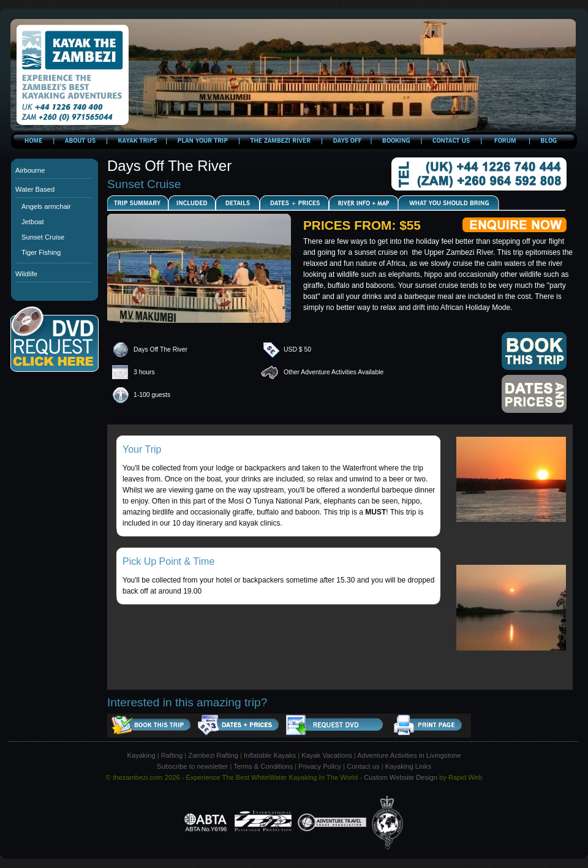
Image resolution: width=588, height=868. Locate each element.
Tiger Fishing (41, 252)
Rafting (172, 755)
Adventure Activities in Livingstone (409, 755)
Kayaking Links (408, 766)
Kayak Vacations (327, 755)
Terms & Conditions (263, 766)
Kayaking (141, 755)
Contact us (363, 766)
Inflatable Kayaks (270, 755)
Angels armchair (46, 206)
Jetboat (33, 222)
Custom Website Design (401, 777)
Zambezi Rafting (213, 755)
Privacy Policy (320, 766)
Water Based (35, 189)
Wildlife (26, 274)
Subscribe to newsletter (192, 766)
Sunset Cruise (43, 237)
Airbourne (30, 170)
